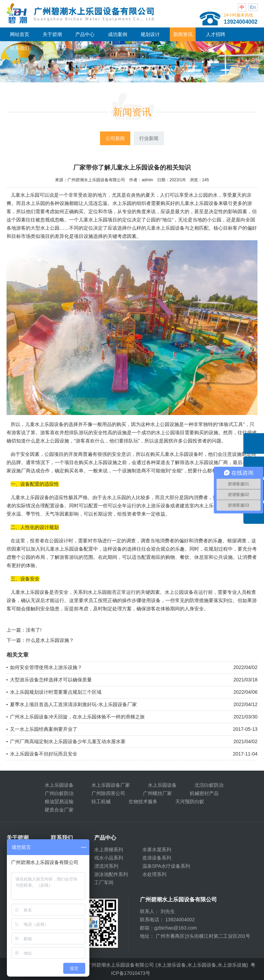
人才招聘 (216, 34)
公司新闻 (115, 138)
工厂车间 (104, 883)
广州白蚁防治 (59, 793)
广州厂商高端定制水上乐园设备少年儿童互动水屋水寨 (68, 741)
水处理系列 (154, 874)
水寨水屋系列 (157, 850)
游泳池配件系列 (111, 874)
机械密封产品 (204, 793)
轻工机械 (101, 802)
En (253, 7)
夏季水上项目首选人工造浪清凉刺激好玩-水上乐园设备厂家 (73, 704)
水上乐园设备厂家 (111, 785)
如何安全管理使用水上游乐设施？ (46, 667)
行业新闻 (149, 138)
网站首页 (20, 34)
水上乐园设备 (59, 785)
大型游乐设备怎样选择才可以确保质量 (51, 680)
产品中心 (85, 34)
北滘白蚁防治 (209, 785)
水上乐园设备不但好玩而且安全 (44, 754)
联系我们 (20, 48)
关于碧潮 (52, 34)
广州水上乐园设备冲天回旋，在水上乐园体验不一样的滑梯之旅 (77, 717)
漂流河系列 (106, 866)
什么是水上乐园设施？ (50, 640)
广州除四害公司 (108, 793)
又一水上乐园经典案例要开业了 (44, 729)
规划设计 (150, 34)
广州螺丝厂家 (157, 793)
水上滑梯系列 (109, 850)
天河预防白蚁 (190, 802)
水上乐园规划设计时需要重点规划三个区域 (56, 692)
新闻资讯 (183, 34)
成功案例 (118, 34)
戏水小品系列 (109, 858)
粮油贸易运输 (59, 802)
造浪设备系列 (157, 858)
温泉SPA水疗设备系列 (166, 866)
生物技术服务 (143, 802)
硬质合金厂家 (59, 810)
